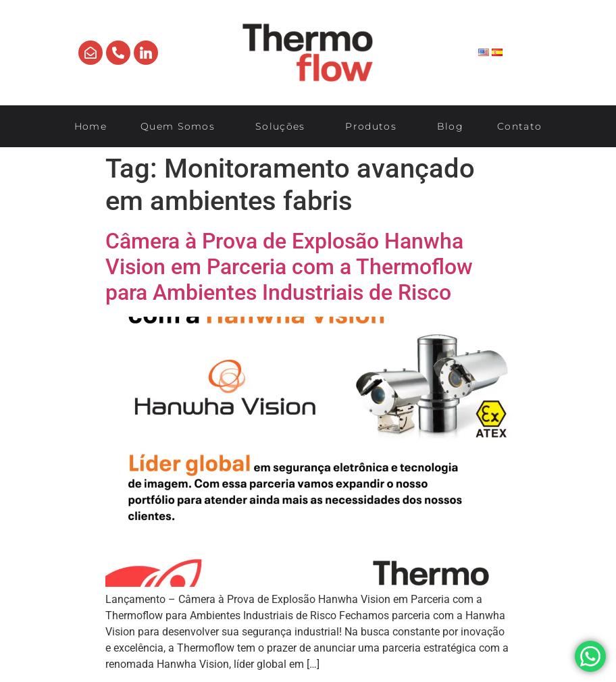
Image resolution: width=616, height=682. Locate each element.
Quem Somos (181, 126)
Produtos (374, 126)
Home (91, 126)
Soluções (283, 126)
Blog (450, 126)
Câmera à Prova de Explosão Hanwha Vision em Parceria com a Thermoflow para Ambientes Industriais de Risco (289, 267)
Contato (519, 126)
